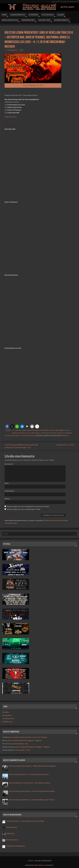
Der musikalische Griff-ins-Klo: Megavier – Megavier (25, 740)
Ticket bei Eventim (11, 117)
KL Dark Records (12, 827)
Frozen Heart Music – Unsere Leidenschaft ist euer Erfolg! (25, 821)
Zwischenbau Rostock (29, 436)
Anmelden (6, 712)
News (21, 50)
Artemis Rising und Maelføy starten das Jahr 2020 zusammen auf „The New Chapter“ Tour (21, 446)
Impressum (55, 2)
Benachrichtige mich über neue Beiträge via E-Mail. (24, 509)
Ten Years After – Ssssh (22, 750)
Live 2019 (43, 433)
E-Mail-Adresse (9, 491)
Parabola (41, 865)
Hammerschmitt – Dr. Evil (66, 445)
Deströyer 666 (30, 430)
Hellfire (53, 430)
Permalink (65, 436)
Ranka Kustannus (12, 840)
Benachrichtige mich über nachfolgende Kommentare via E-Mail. (28, 506)
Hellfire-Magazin (60, 430)
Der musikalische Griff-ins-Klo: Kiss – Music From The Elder (28, 737)
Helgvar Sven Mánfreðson (42, 430)
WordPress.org (7, 722)
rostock (59, 433)
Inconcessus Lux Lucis (24, 433)
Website (7, 499)
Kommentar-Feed (8, 719)
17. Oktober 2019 (12, 50)
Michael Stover (7, 744)
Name (7, 483)
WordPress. (50, 865)
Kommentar (9, 464)
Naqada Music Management (16, 846)
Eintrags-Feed (7, 715)
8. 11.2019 (16, 430)
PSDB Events (10, 834)
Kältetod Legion (35, 433)
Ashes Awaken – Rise (21, 744)
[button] (7, 426)
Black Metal (22, 430)
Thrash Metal (15, 436)
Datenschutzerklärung (69, 2)
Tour (20, 436)
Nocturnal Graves (52, 433)
